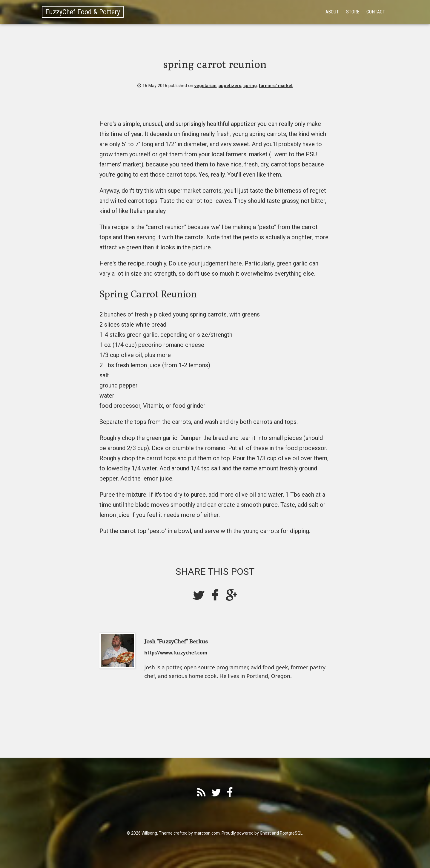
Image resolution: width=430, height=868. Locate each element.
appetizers (230, 86)
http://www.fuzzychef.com (176, 653)
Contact (376, 12)
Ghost (265, 833)
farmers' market (276, 86)
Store (353, 12)
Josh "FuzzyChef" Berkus (176, 641)
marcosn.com (207, 833)
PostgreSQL (291, 833)
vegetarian (205, 86)
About (332, 12)
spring (250, 86)
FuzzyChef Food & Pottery (83, 12)
